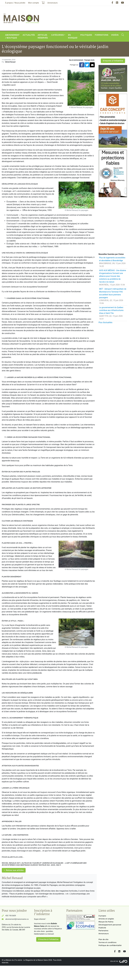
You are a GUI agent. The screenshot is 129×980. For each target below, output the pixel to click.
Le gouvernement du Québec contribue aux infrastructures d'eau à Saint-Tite (111, 310)
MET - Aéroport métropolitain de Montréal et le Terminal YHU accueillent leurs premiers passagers (113, 293)
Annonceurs (104, 934)
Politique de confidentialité (110, 945)
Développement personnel (110, 925)
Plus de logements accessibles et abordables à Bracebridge (112, 259)
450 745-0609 (11, 916)
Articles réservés (43, 36)
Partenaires (103, 931)
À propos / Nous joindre (15, 3)
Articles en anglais (106, 919)
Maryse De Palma (106, 922)
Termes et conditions (107, 942)
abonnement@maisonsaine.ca (17, 919)
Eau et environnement (76, 60)
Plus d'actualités (105, 322)
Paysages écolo (89, 60)
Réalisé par (114, 961)
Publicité (102, 928)
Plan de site (103, 939)
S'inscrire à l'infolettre (113, 61)
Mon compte (33, 3)
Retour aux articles (14, 870)
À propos (102, 916)
